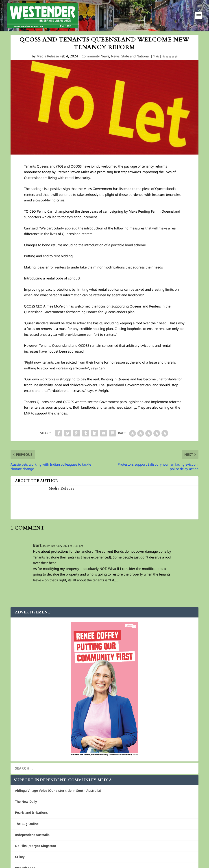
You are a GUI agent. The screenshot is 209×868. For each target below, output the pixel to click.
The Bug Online (27, 824)
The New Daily (26, 802)
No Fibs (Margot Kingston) (36, 846)
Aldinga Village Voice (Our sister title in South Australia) (58, 791)
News (115, 57)
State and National (135, 57)
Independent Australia (32, 835)
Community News (95, 57)
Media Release (48, 57)
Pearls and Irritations (31, 813)
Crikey (20, 857)
